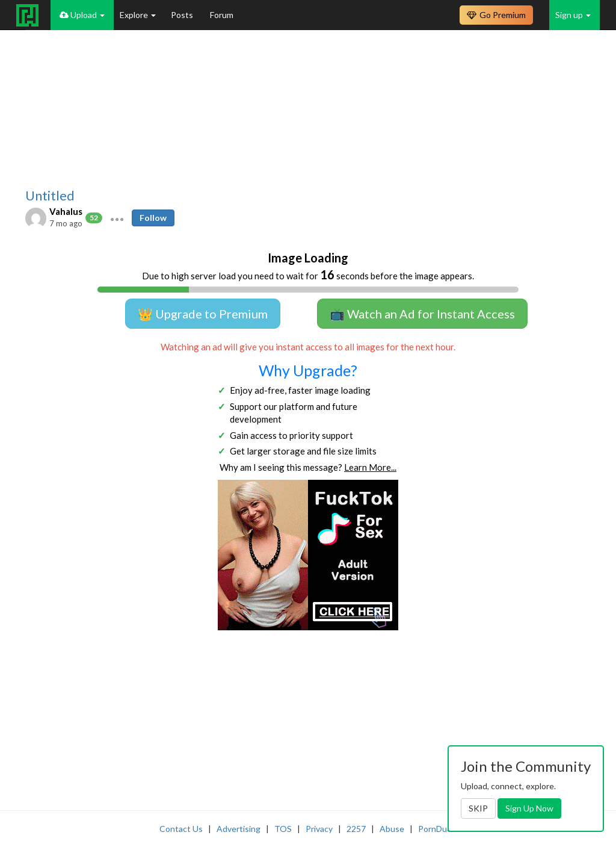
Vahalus (66, 211)
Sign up (573, 15)
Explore (138, 15)
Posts (183, 15)
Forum (222, 15)
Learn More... (370, 467)
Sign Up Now (529, 808)
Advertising (239, 829)
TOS (283, 829)
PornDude (437, 829)
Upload (82, 15)
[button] (117, 218)
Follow (153, 218)
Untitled (50, 196)
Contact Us (181, 829)
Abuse (392, 829)
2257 (356, 829)
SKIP (478, 808)
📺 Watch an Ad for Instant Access (422, 314)
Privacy (319, 829)
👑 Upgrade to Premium (203, 314)
